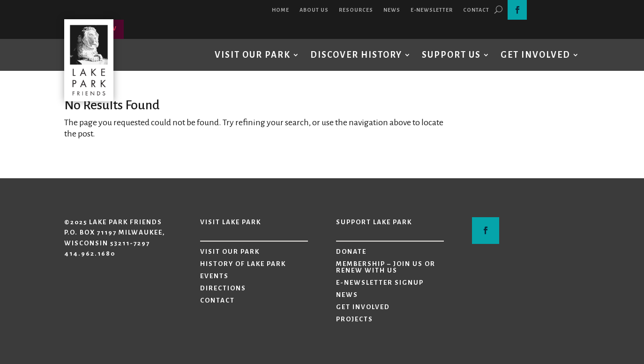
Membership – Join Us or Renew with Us (386, 267)
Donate (351, 252)
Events (214, 276)
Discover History (356, 55)
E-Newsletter (432, 10)
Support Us (451, 55)
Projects (355, 319)
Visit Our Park (253, 55)
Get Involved (535, 55)
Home (281, 10)
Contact (476, 10)
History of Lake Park (243, 264)
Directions (223, 288)
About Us (314, 10)
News (392, 10)
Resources (356, 10)
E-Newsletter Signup (380, 283)
